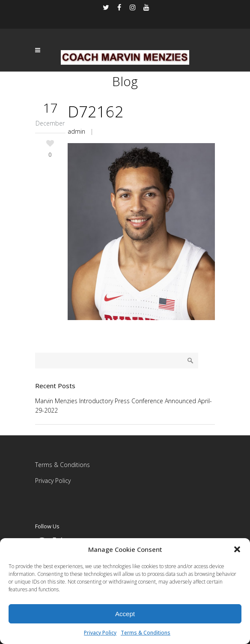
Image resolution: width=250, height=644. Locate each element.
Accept (125, 614)
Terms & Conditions (146, 633)
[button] (237, 549)
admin (76, 131)
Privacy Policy (100, 633)
